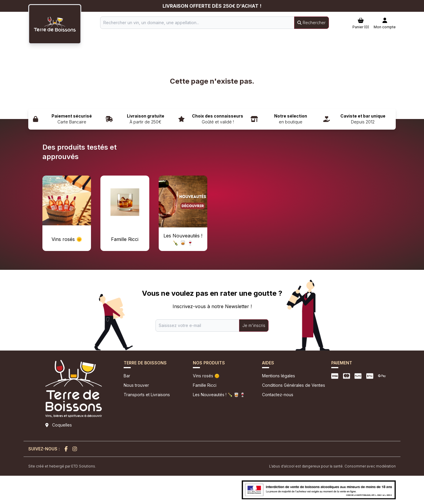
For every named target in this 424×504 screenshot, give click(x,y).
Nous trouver (136, 385)
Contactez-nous (278, 395)
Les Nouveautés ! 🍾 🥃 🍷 (219, 395)
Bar (127, 376)
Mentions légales (279, 376)
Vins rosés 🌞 (206, 376)
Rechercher (312, 23)
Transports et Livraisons (147, 395)
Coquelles (62, 425)
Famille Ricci (205, 385)
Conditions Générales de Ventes (294, 385)
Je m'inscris (254, 325)
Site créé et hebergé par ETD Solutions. (62, 466)
